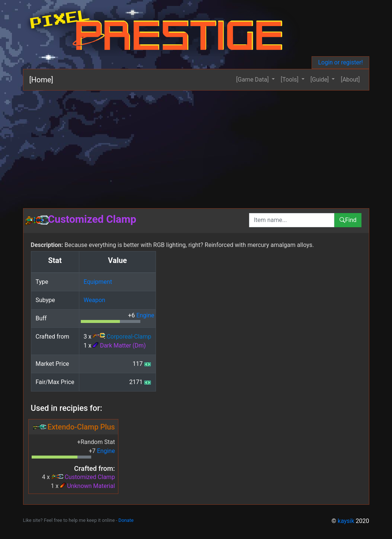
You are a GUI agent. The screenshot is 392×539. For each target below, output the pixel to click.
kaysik (346, 521)
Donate (126, 520)
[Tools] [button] (290, 80)
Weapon (95, 300)
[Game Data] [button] (253, 80)
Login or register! (340, 62)
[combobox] (292, 220)
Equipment (98, 282)
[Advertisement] (196, 146)
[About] (350, 80)
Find (348, 220)
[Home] (41, 80)
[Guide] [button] (321, 80)
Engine (145, 315)
